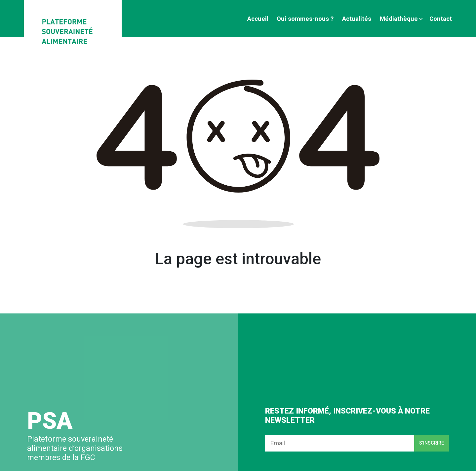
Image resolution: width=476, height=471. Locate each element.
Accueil (258, 19)
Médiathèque (399, 19)
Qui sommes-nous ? (305, 19)
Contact (441, 19)
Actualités (357, 19)
